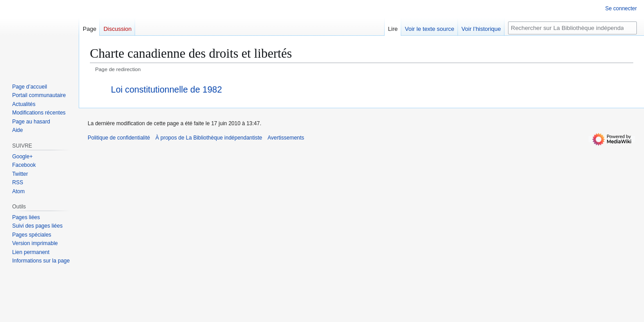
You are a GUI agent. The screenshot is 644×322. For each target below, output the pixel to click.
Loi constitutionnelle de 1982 (166, 89)
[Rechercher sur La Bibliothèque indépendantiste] (572, 28)
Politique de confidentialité (119, 138)
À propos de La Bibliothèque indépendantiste (209, 138)
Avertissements (286, 138)
